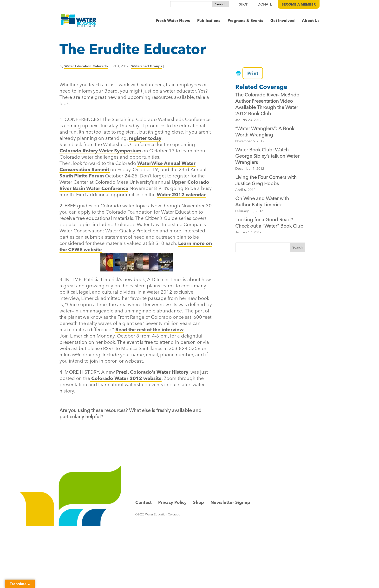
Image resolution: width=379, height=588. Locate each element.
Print (250, 73)
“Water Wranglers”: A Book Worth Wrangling (265, 132)
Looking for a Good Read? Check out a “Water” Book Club (269, 223)
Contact (144, 502)
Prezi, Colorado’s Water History (152, 372)
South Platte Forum (82, 176)
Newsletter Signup (230, 502)
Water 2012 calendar (181, 194)
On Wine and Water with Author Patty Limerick (262, 201)
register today (145, 138)
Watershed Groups (147, 66)
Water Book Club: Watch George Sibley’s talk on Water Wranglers (267, 156)
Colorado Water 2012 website (126, 378)
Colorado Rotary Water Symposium (100, 151)
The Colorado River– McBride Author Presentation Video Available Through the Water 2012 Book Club (267, 104)
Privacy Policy (172, 502)
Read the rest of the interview (149, 329)
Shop (199, 502)
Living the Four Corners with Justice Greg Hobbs (266, 180)
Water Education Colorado (86, 66)
